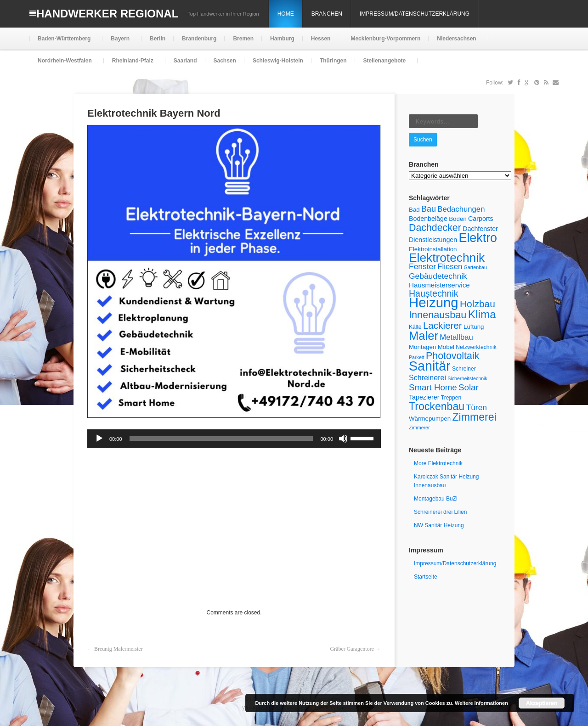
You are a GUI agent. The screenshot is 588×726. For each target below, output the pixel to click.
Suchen (423, 140)
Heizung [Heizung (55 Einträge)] (434, 302)
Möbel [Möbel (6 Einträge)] (446, 347)
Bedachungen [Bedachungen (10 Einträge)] (461, 209)
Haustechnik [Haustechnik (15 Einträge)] (434, 293)
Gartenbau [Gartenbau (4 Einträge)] (475, 267)
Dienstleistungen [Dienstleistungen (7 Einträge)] (433, 240)
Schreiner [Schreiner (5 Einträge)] (464, 369)
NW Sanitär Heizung (439, 525)
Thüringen (333, 61)
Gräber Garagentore (352, 649)
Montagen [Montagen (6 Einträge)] (422, 347)
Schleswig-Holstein (278, 61)
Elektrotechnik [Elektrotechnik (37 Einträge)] (447, 258)
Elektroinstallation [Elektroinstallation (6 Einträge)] (433, 249)
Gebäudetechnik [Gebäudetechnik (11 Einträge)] (438, 276)
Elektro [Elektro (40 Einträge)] (478, 238)
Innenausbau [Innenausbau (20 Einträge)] (438, 315)
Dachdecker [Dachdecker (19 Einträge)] (435, 228)
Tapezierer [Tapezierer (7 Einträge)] (424, 397)
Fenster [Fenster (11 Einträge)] (422, 266)
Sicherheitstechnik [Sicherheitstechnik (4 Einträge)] (467, 378)
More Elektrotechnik (438, 463)
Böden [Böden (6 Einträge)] (458, 219)
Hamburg (282, 39)
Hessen (320, 42)
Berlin (158, 39)
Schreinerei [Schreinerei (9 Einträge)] (427, 378)
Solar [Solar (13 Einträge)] (469, 387)
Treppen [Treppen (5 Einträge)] (451, 398)
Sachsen (225, 61)
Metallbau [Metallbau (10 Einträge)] (456, 337)
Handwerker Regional (107, 14)
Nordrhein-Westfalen (64, 65)
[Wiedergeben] (99, 439)
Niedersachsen (455, 42)
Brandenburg (199, 39)
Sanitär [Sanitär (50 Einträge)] (430, 366)
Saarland (185, 61)
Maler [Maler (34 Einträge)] (424, 336)
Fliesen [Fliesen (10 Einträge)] (450, 267)
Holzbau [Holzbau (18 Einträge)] (478, 304)
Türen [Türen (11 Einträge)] (477, 407)
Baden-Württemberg (63, 42)
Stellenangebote (384, 65)
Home (286, 14)
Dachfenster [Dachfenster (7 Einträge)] (480, 229)
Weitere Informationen (481, 703)
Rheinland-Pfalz (132, 65)
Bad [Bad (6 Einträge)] (414, 210)
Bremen (243, 39)
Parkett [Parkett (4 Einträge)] (417, 357)
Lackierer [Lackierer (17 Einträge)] (443, 325)
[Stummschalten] (343, 439)
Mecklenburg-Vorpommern (385, 39)
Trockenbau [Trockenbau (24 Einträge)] (437, 406)
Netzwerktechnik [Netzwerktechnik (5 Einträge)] (476, 347)
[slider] (221, 439)
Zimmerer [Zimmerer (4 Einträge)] (419, 428)
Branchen (327, 14)
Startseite (426, 577)
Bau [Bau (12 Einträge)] (429, 209)
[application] (234, 439)
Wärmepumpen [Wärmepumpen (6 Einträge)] (430, 419)
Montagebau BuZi (436, 499)
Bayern (119, 42)
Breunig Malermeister (119, 649)
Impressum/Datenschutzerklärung (415, 14)
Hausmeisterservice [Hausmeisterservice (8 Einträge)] (439, 285)
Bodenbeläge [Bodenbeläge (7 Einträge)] (428, 219)
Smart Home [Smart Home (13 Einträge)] (433, 387)
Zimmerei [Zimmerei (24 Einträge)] (474, 417)
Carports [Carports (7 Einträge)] (481, 219)
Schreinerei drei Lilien (440, 512)
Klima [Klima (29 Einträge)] (482, 314)
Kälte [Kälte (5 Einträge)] (415, 327)
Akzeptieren (542, 703)
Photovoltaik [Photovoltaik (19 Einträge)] (452, 356)
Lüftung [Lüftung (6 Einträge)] (474, 327)
